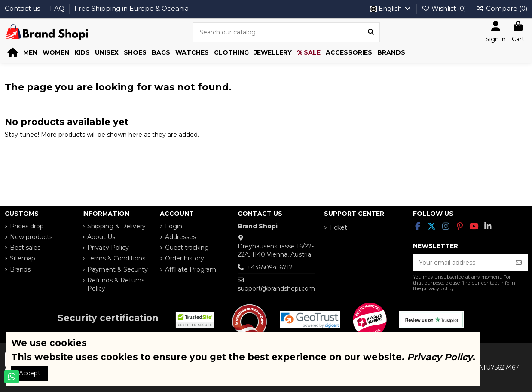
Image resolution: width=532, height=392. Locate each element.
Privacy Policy (108, 248)
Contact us (23, 8)
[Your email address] (462, 263)
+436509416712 (270, 267)
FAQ (58, 8)
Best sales (25, 248)
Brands (20, 269)
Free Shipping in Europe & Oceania (131, 8)
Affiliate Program (191, 269)
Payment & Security (118, 269)
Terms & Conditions (116, 258)
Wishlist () (445, 8)
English (391, 8)
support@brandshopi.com (276, 288)
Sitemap (23, 258)
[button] (30, 53)
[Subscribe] (519, 263)
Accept (30, 373)
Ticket (338, 227)
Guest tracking (187, 248)
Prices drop (27, 226)
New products (31, 237)
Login (174, 226)
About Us (101, 237)
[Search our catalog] (371, 32)
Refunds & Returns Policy (116, 285)
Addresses (180, 237)
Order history (185, 258)
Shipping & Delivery (116, 226)
